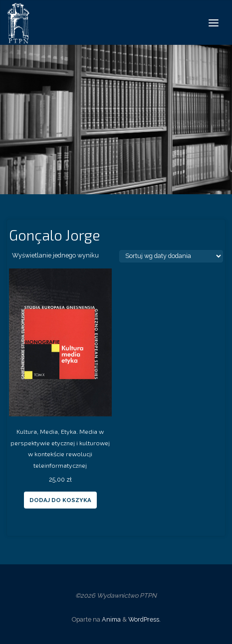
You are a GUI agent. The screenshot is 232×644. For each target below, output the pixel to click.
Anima (111, 619)
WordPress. (144, 619)
